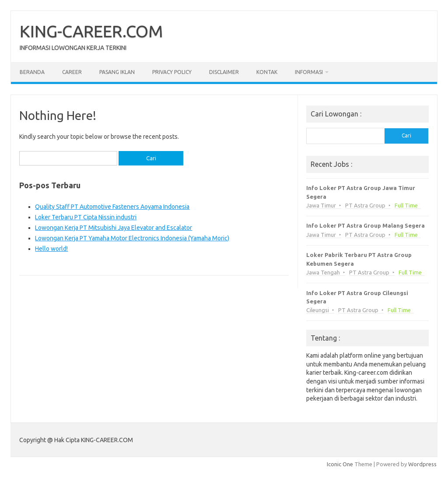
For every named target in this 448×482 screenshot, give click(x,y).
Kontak (267, 72)
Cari (406, 135)
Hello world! (51, 249)
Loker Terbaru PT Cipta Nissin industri (86, 217)
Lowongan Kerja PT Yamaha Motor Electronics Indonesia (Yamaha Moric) (132, 238)
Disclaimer (224, 72)
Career (72, 72)
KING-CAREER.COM (91, 31)
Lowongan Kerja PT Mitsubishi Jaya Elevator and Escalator (114, 228)
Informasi (309, 72)
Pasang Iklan (117, 72)
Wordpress (422, 464)
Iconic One (340, 464)
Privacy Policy (172, 72)
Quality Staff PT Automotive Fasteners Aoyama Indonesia (112, 207)
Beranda (32, 72)
